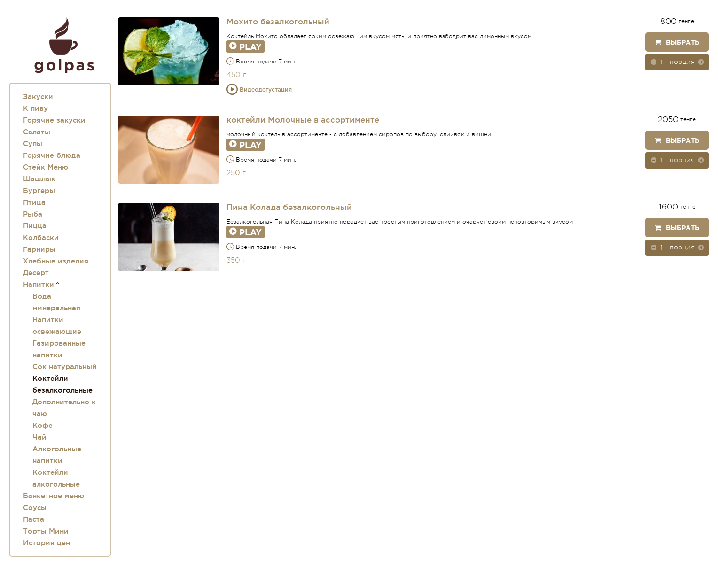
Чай (39, 437)
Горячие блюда (52, 155)
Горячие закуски (54, 120)
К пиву (35, 108)
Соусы (35, 507)
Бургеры (39, 190)
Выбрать (677, 42)
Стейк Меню (46, 167)
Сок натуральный (65, 367)
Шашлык (39, 179)
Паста (34, 519)
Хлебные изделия (56, 261)
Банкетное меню (54, 496)
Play (246, 46)
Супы (33, 143)
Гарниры (39, 249)
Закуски (38, 97)
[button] (701, 62)
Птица (34, 202)
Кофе (43, 425)
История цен (47, 543)
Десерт (36, 273)
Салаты (37, 132)
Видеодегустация (259, 89)
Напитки (39, 284)
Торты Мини (46, 531)
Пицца (35, 226)
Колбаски (41, 237)
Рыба (33, 214)
